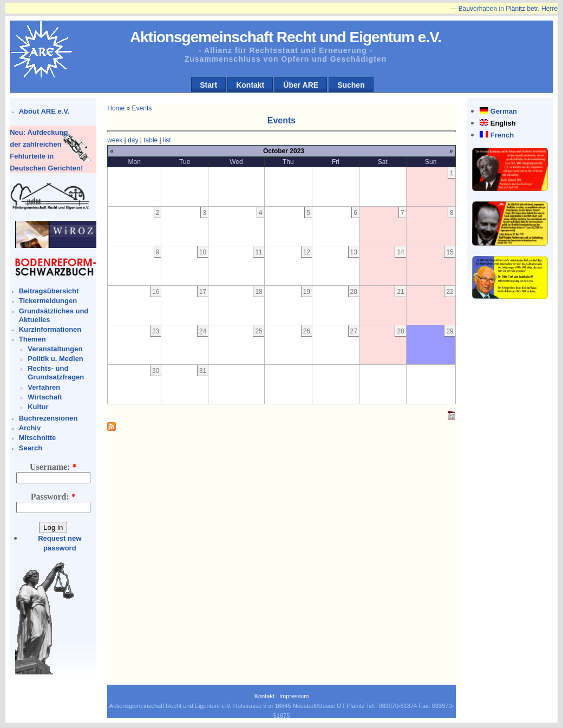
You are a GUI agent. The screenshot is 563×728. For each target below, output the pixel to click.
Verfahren (44, 387)
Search (31, 448)
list (167, 140)
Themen (32, 339)
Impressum (294, 696)
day (133, 140)
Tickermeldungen (48, 301)
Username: (53, 467)
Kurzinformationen (50, 329)
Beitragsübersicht (49, 291)
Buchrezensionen (48, 418)
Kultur (38, 407)
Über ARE (301, 85)
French (502, 135)
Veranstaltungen (55, 349)
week (115, 140)
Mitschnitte (38, 438)
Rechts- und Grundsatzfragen (56, 373)
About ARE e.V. (44, 111)
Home (116, 108)
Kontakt (250, 85)
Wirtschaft (45, 397)
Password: (53, 497)
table (150, 140)
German (504, 111)
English (503, 123)
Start (208, 85)
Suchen (351, 85)
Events (142, 108)
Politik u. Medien (55, 359)
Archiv (30, 428)
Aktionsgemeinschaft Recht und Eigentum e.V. (286, 37)
